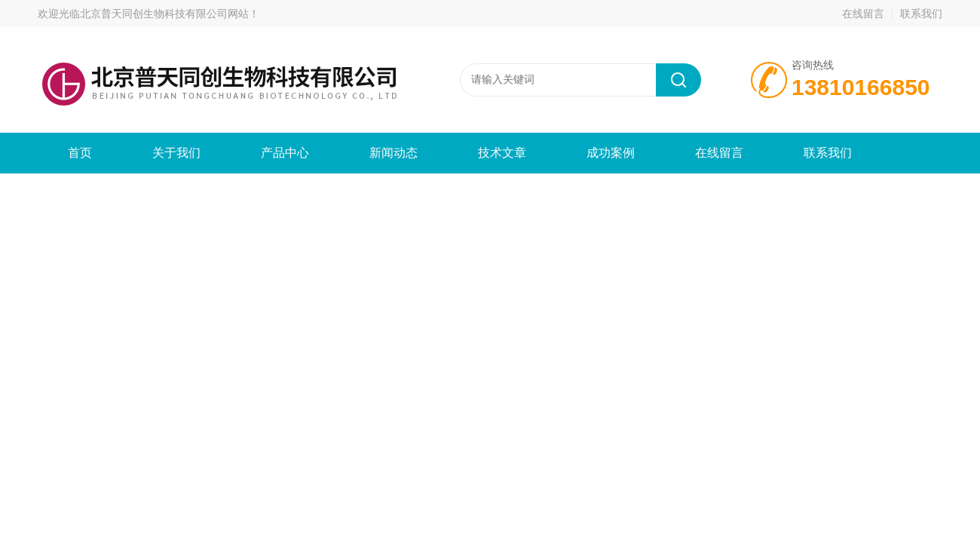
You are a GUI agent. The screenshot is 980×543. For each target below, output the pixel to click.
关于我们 (176, 153)
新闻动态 (394, 153)
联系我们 (921, 14)
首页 (80, 153)
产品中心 (285, 153)
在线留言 (863, 14)
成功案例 (611, 153)
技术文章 (502, 153)
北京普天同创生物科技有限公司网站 (164, 14)
